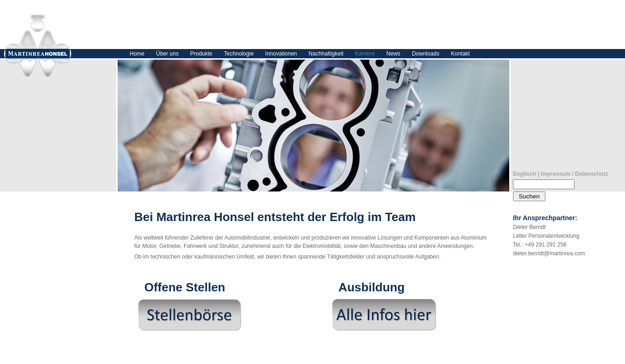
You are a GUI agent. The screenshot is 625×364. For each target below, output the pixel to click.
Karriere (365, 54)
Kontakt (460, 54)
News (394, 54)
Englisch (525, 174)
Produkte (201, 54)
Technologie (239, 54)
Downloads (426, 54)
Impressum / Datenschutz (574, 174)
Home (137, 54)
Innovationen (281, 54)
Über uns (167, 54)
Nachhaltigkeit (326, 54)
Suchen (529, 196)
